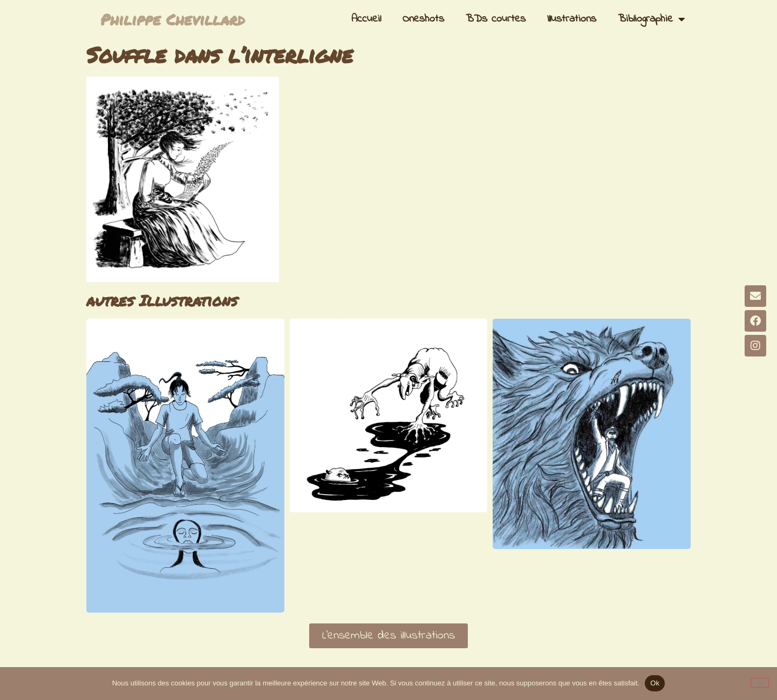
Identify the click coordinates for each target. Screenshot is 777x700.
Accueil (366, 19)
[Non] (760, 683)
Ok (655, 683)
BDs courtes (496, 19)
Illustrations (572, 19)
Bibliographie (652, 19)
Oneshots (423, 19)
